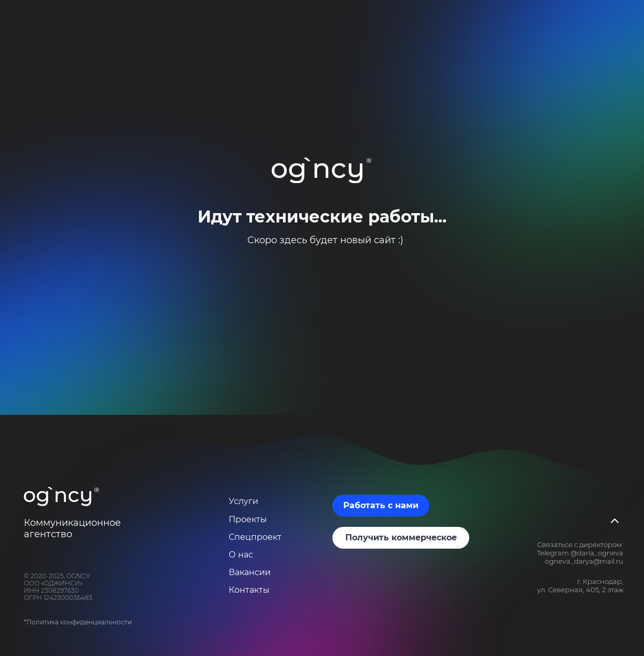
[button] (381, 506)
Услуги (243, 501)
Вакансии (250, 572)
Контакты (249, 590)
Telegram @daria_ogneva (580, 553)
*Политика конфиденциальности (78, 622)
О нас (241, 555)
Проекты (248, 519)
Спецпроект (255, 537)
